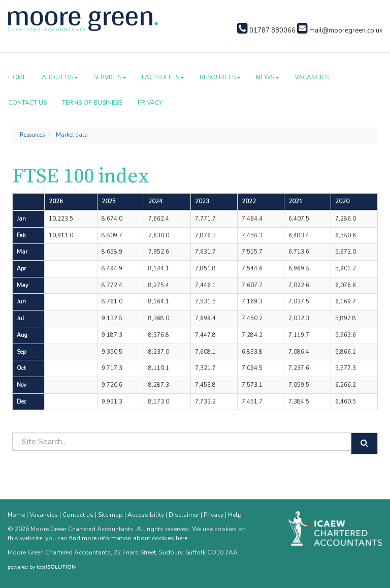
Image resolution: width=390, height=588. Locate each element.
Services (110, 77)
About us (60, 77)
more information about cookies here (135, 538)
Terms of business (92, 103)
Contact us (27, 103)
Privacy (150, 103)
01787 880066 (266, 30)
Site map (110, 515)
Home (17, 77)
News (268, 77)
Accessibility (146, 515)
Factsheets (163, 77)
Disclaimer (184, 515)
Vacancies (312, 77)
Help (235, 515)
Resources (220, 77)
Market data (72, 135)
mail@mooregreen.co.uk (340, 30)
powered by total (42, 567)
